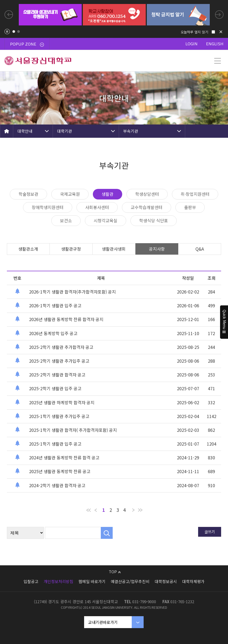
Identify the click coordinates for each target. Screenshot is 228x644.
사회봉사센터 (97, 207)
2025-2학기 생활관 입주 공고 (55, 388)
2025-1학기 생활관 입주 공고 (55, 444)
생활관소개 (28, 249)
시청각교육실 (106, 220)
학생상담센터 (147, 194)
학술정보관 (28, 194)
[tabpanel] (50, 15)
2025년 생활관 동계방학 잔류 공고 (60, 471)
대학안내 (25, 131)
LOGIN (191, 44)
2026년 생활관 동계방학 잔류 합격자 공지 (66, 319)
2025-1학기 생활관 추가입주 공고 (59, 416)
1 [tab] (14, 32)
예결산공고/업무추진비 (130, 581)
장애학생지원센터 (48, 207)
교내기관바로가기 (103, 622)
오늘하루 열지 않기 (194, 32)
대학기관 (65, 131)
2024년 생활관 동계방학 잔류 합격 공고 (64, 458)
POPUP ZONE (27, 44)
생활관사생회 (114, 249)
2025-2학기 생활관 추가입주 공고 (59, 361)
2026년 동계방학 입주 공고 (53, 333)
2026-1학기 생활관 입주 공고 (55, 305)
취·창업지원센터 (195, 194)
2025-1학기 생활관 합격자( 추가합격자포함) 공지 (73, 430)
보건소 (66, 220)
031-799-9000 (144, 601)
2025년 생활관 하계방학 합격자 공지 (62, 402)
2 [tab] (19, 32)
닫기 (221, 32)
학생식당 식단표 (154, 220)
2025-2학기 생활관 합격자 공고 (57, 375)
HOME (7, 131)
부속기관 (131, 131)
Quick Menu (224, 322)
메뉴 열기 (217, 61)
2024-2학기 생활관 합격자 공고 (57, 485)
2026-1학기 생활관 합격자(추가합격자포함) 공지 (72, 292)
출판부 (190, 207)
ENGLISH (215, 44)
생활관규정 (71, 249)
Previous (9, 15)
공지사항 (157, 249)
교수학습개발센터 (147, 207)
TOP (115, 572)
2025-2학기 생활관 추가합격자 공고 (61, 347)
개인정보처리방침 (58, 581)
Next (219, 15)
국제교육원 (70, 194)
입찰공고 (31, 581)
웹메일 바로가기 (92, 581)
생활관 (108, 194)
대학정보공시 (166, 581)
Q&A (200, 249)
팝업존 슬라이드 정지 (7, 32)
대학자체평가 (193, 581)
